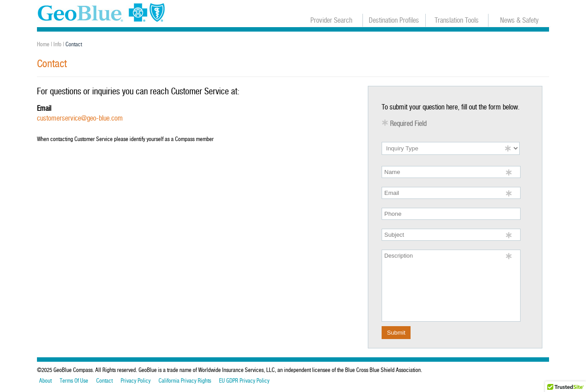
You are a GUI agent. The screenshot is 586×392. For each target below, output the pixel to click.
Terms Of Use (74, 381)
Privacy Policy (136, 381)
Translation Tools (457, 20)
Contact (104, 381)
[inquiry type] (451, 148)
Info (57, 44)
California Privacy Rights (185, 381)
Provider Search (331, 20)
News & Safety (519, 20)
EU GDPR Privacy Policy (244, 381)
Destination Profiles (394, 20)
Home (43, 44)
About (45, 381)
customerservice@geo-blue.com (80, 118)
